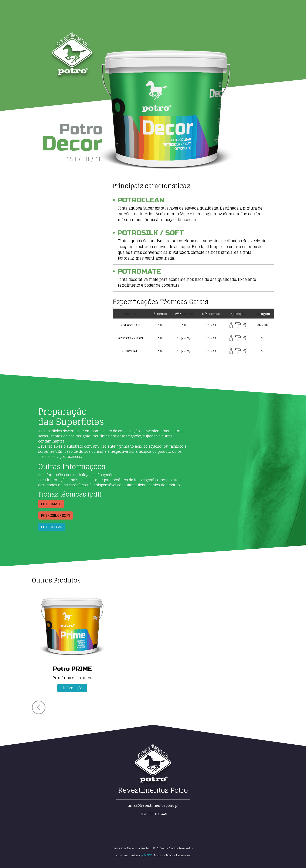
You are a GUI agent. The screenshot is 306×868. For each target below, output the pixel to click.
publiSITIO (147, 856)
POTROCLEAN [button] (52, 527)
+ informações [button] (72, 688)
